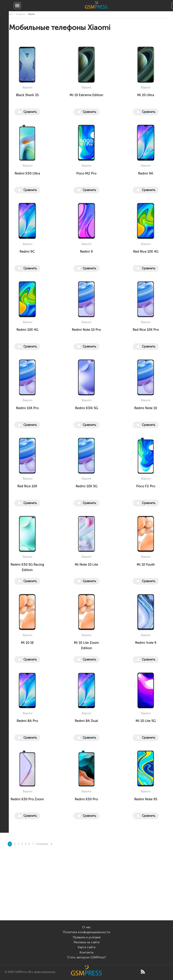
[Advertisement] (86, 889)
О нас (87, 927)
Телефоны (20, 14)
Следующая (44, 844)
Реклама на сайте (87, 942)
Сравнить (30, 112)
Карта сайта (86, 947)
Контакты (86, 952)
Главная (9, 14)
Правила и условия (87, 937)
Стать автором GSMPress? (86, 957)
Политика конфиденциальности (86, 932)
